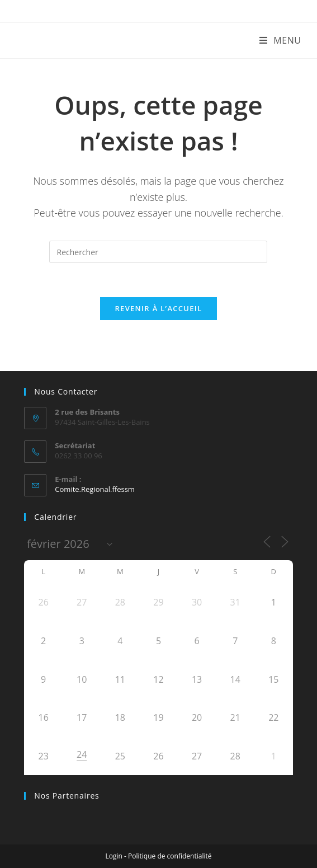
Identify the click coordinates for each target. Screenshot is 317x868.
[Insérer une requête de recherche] (158, 252)
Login (114, 856)
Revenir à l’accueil (158, 308)
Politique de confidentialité (170, 856)
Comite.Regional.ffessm (95, 489)
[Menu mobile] (280, 40)
